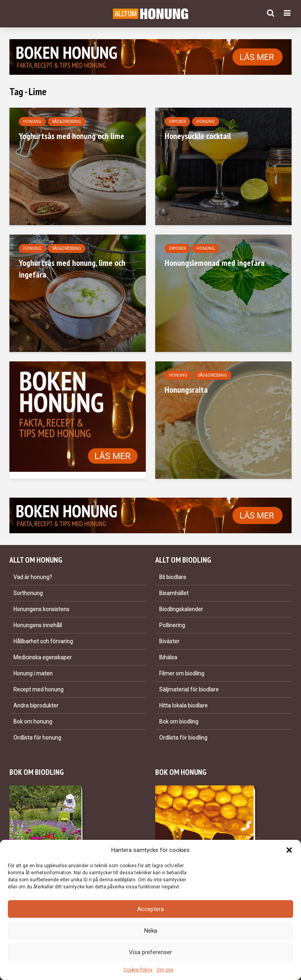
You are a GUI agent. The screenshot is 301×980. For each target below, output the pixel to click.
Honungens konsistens (41, 609)
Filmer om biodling (182, 673)
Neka (151, 931)
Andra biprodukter (36, 706)
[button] (289, 850)
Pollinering (172, 625)
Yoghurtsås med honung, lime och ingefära (72, 269)
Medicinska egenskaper (43, 657)
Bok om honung (33, 722)
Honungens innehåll (38, 625)
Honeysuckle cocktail (198, 136)
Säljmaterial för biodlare (189, 689)
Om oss (165, 970)
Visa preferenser (150, 952)
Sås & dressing (67, 122)
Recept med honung (38, 689)
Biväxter (169, 641)
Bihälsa (168, 657)
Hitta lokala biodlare (183, 706)
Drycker (177, 122)
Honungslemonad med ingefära (215, 263)
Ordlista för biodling (183, 738)
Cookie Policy (138, 970)
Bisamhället (174, 593)
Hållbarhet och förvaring (43, 641)
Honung (32, 122)
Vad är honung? (33, 577)
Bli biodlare (173, 577)
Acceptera (150, 909)
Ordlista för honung (37, 738)
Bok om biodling (179, 722)
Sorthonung (28, 593)
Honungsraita (186, 390)
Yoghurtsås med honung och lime (72, 136)
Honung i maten (33, 673)
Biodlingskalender (181, 609)
